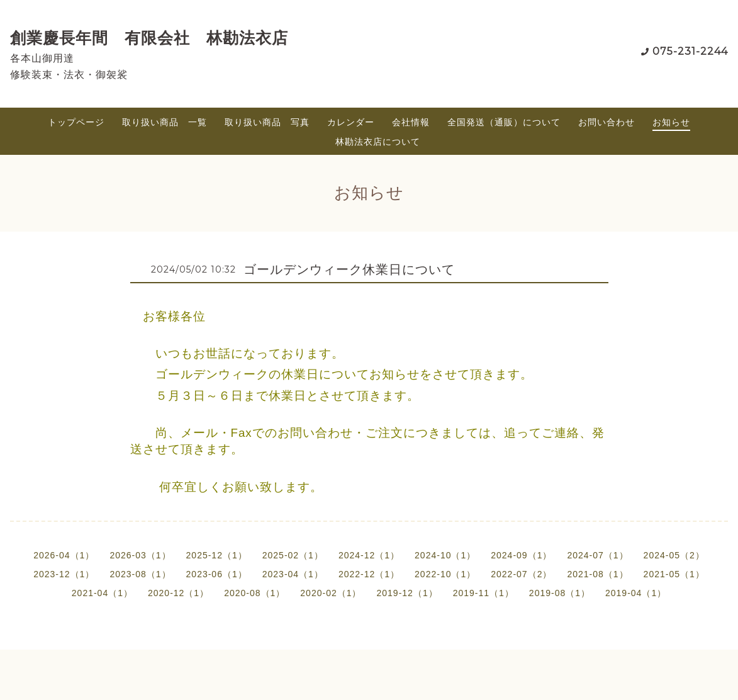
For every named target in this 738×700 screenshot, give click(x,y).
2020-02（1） (331, 593)
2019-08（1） (560, 593)
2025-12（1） (217, 555)
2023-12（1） (64, 574)
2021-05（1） (674, 574)
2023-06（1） (217, 574)
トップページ (76, 122)
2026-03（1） (140, 555)
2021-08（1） (597, 574)
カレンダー (351, 122)
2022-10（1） (445, 574)
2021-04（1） (102, 593)
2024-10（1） (445, 555)
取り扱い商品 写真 (267, 122)
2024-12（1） (369, 555)
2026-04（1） (64, 555)
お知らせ (671, 122)
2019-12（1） (407, 593)
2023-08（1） (140, 574)
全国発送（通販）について (504, 122)
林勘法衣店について (378, 142)
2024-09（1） (521, 555)
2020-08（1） (254, 593)
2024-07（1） (597, 555)
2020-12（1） (178, 593)
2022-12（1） (369, 574)
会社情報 (411, 122)
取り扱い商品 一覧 (165, 122)
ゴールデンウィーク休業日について (349, 269)
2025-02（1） (293, 555)
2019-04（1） (636, 593)
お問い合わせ (607, 122)
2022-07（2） (521, 574)
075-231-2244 (690, 51)
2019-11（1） (484, 593)
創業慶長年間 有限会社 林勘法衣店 (149, 38)
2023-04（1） (293, 574)
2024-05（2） (674, 555)
